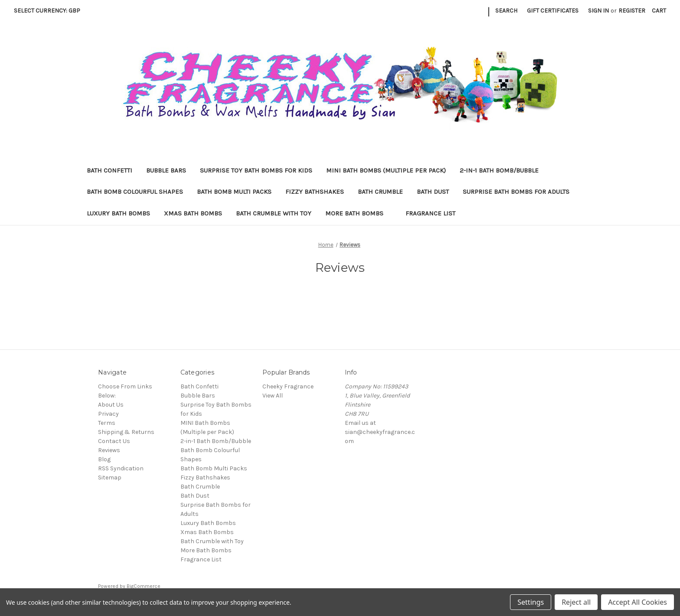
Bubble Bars (166, 170)
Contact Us (114, 441)
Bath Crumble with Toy (274, 213)
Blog (104, 459)
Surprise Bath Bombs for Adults (516, 192)
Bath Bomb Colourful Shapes (135, 192)
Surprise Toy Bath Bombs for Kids (256, 170)
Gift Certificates (553, 11)
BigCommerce (144, 586)
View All (273, 396)
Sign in (598, 11)
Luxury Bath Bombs (118, 213)
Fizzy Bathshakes (315, 192)
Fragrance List (430, 213)
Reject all (576, 602)
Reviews (109, 450)
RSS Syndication (121, 468)
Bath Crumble (380, 192)
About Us (111, 405)
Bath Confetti (110, 170)
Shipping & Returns (126, 432)
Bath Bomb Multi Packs (234, 192)
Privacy (108, 414)
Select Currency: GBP (50, 11)
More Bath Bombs (358, 213)
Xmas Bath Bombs (193, 213)
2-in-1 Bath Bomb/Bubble (499, 170)
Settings (531, 602)
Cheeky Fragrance (288, 386)
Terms (107, 423)
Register (632, 11)
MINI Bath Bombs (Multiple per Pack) (386, 170)
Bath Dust (433, 192)
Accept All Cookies (637, 602)
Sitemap (110, 477)
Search (506, 11)
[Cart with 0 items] (659, 11)
